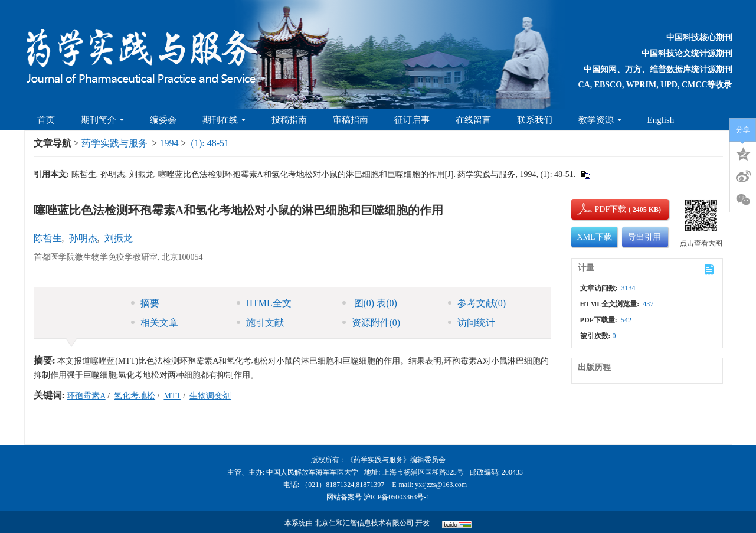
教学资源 (600, 120)
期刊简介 (102, 120)
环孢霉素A (86, 396)
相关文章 (155, 323)
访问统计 (472, 323)
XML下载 (595, 237)
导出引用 (644, 237)
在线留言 (473, 120)
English (661, 120)
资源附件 (372, 323)
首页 (46, 120)
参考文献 (477, 303)
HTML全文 (264, 303)
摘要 (145, 303)
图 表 (370, 303)
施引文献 (260, 323)
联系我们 (535, 120)
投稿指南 (289, 120)
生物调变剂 (210, 396)
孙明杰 (83, 238)
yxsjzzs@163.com (441, 485)
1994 (169, 143)
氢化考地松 (135, 396)
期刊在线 (224, 120)
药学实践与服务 (114, 143)
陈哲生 (48, 238)
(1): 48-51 (210, 143)
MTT (172, 396)
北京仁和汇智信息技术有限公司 (364, 523)
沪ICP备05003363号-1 (397, 497)
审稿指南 (351, 120)
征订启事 (412, 120)
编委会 (163, 120)
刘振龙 (119, 238)
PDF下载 (601, 209)
